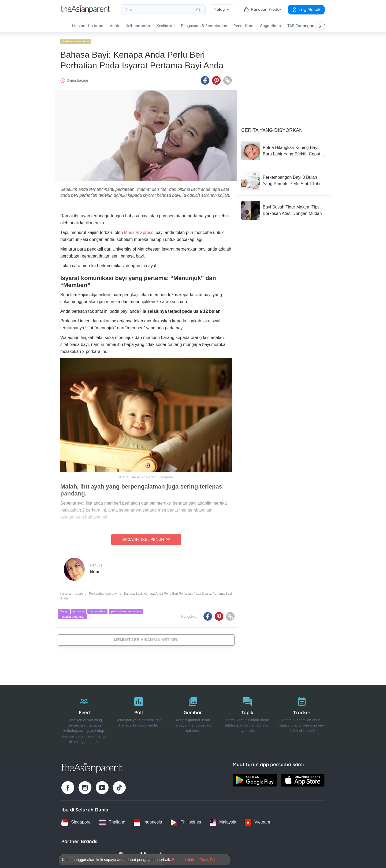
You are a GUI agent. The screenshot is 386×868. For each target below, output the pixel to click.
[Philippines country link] (186, 820)
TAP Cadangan (301, 26)
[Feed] (84, 717)
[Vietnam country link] (257, 820)
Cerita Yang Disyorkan (272, 128)
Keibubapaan (138, 26)
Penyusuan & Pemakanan (204, 26)
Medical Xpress (138, 231)
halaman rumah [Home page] (71, 591)
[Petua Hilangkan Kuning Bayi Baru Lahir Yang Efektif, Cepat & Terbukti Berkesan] (284, 149)
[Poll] (139, 717)
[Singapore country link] (76, 820)
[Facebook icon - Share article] (205, 79)
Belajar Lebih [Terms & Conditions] (183, 860)
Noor (95, 570)
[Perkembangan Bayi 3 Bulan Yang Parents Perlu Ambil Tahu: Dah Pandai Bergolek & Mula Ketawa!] (284, 179)
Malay (221, 9)
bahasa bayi (97, 609)
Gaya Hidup (270, 26)
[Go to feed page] (86, 12)
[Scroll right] (320, 26)
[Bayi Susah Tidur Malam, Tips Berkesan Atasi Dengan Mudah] (284, 208)
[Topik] (247, 717)
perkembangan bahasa (126, 609)
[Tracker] (302, 717)
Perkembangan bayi (76, 39)
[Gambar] (193, 717)
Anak (114, 26)
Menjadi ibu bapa (88, 26)
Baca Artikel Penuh (146, 538)
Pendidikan (243, 26)
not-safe (79, 609)
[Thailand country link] (112, 820)
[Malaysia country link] (223, 820)
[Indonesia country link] (148, 820)
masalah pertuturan (73, 615)
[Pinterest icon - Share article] (216, 79)
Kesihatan (165, 26)
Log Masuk (306, 9)
